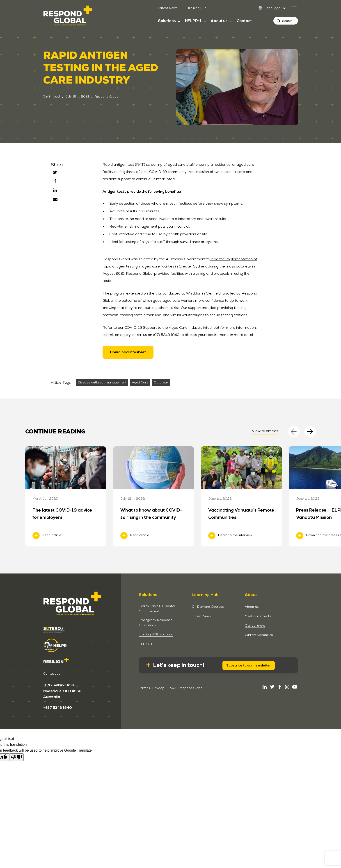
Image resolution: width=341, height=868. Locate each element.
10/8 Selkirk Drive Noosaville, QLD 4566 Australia (62, 691)
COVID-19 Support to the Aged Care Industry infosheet (171, 327)
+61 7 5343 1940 (58, 708)
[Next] (310, 431)
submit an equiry (117, 335)
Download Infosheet (128, 352)
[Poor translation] (16, 757)
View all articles (265, 431)
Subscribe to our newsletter (249, 665)
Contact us (52, 673)
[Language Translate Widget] (277, 8)
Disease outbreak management (102, 382)
